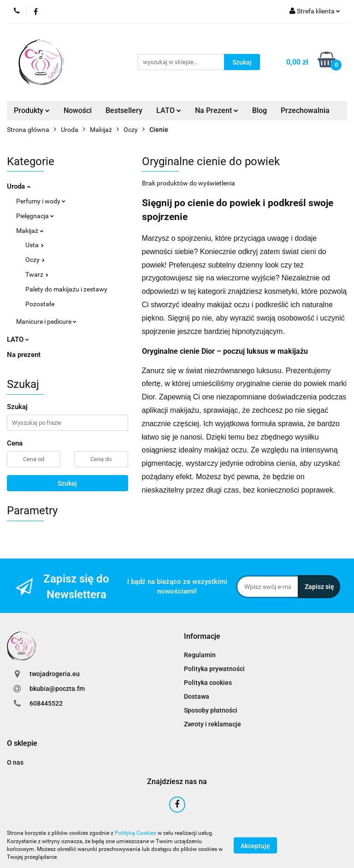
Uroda (19, 186)
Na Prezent (217, 110)
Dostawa (197, 696)
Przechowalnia (305, 110)
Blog (260, 110)
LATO (169, 110)
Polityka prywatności (214, 669)
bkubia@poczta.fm (57, 689)
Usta (35, 245)
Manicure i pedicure (46, 321)
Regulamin (200, 655)
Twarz (37, 274)
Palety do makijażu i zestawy (66, 289)
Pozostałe (40, 304)
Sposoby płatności (211, 710)
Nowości (78, 110)
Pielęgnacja (35, 216)
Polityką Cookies (136, 833)
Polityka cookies (208, 683)
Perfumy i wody (41, 201)
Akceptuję (255, 845)
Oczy (35, 260)
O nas (15, 762)
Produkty (32, 110)
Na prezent (24, 355)
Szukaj (67, 483)
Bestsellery (124, 110)
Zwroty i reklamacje (212, 724)
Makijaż (30, 231)
